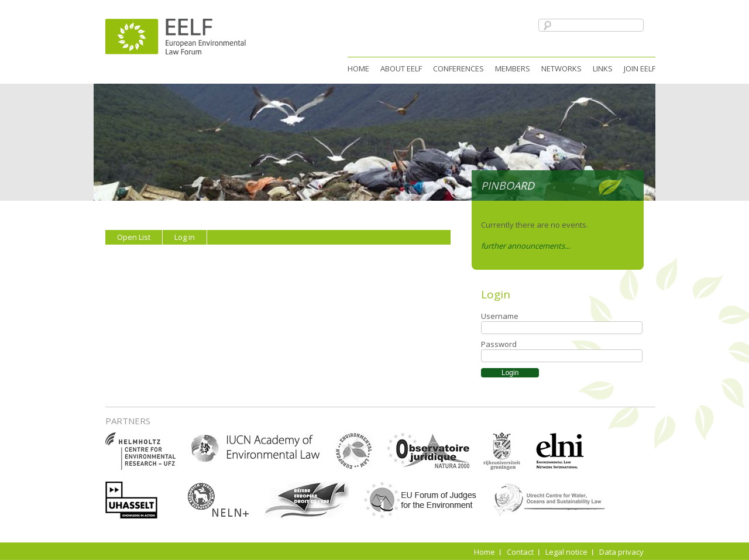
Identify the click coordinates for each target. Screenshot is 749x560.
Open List (134, 237)
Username (500, 316)
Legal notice (566, 552)
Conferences (458, 68)
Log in (185, 237)
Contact (520, 552)
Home (358, 68)
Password (499, 344)
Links (603, 68)
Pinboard (508, 185)
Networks (561, 68)
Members (513, 68)
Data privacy (621, 552)
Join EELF (640, 68)
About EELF (401, 68)
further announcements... (525, 246)
